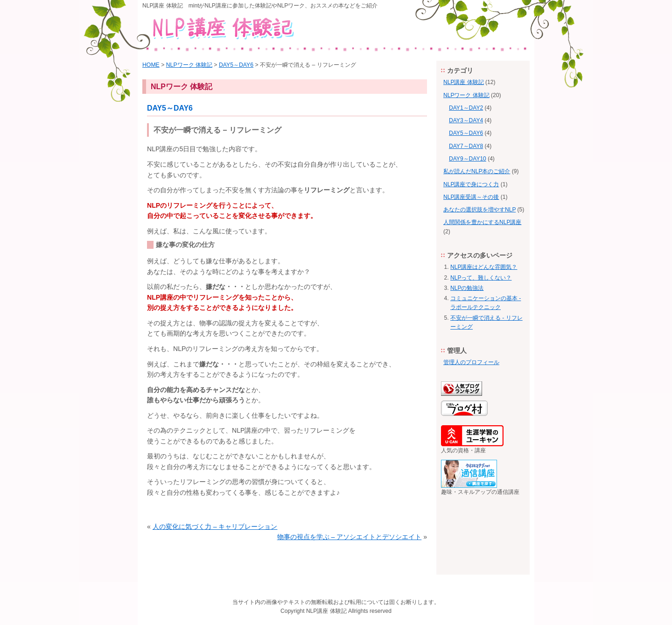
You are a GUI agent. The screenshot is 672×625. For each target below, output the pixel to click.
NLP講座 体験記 (464, 82)
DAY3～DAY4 (466, 120)
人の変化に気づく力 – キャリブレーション (215, 527)
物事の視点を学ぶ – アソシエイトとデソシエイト (350, 537)
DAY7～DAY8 (466, 146)
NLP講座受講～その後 (471, 197)
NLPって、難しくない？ (481, 278)
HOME (151, 65)
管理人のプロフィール (471, 362)
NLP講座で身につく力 (471, 184)
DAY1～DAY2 (466, 108)
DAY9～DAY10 (468, 159)
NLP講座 (317, 611)
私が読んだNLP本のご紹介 (477, 171)
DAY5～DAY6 (236, 65)
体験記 (338, 611)
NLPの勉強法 (467, 288)
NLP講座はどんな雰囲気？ (484, 267)
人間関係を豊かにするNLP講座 (482, 222)
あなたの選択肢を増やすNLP (479, 210)
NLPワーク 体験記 (189, 65)
